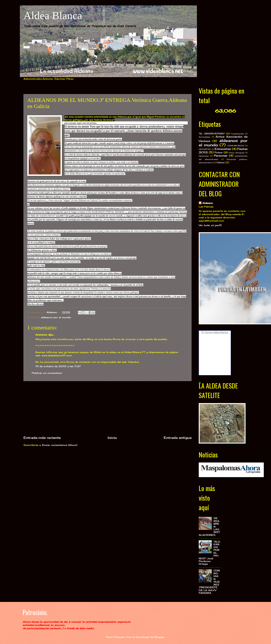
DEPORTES (205, 149)
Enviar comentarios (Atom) (60, 445)
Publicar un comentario (47, 373)
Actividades (204, 137)
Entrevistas (223, 149)
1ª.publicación (237, 134)
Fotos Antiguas (236, 153)
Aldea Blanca (53, 16)
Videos (221, 163)
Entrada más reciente (42, 438)
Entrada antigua (178, 438)
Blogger (159, 637)
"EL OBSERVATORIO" (212, 134)
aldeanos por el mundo (56, 317)
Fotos (219, 152)
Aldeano (208, 203)
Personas (221, 156)
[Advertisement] (107, 408)
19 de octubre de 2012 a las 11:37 (58, 366)
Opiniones (204, 156)
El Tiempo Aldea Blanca (215, 332)
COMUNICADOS (236, 146)
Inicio (112, 438)
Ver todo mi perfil (210, 225)
